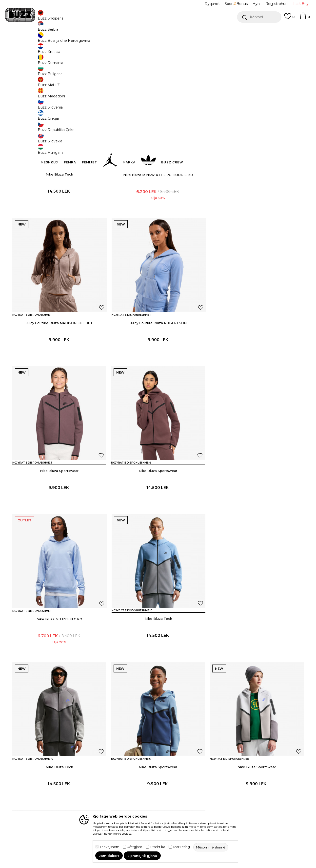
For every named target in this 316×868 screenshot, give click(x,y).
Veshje (65, 40)
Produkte (51, 40)
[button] (259, 17)
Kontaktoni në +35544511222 (130, 32)
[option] (158, 32)
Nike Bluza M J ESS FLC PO (59, 507)
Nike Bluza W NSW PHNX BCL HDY (158, 802)
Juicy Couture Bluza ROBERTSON (59, 359)
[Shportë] (305, 18)
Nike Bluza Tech (59, 211)
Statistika (158, 847)
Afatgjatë (135, 847)
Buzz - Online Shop (26, 40)
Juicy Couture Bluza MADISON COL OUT (257, 211)
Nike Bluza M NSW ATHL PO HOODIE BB (158, 211)
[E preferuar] (289, 19)
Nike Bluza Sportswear (158, 359)
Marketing (182, 847)
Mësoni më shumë (219, 65)
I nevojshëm (110, 847)
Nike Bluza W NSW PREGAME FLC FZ (59, 802)
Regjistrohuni (277, 4)
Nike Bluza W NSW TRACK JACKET (257, 802)
